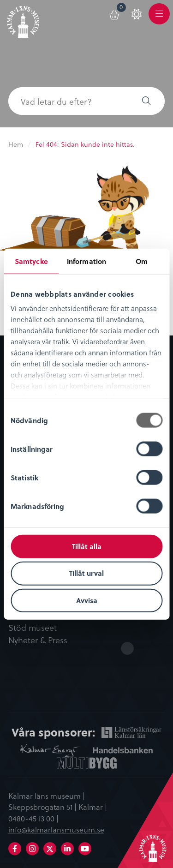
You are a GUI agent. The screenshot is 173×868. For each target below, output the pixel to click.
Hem (16, 144)
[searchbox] (68, 101)
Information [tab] (86, 261)
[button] (146, 101)
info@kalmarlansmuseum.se (56, 829)
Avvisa (87, 600)
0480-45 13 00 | (33, 818)
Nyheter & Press (38, 641)
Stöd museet (33, 628)
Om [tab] (142, 261)
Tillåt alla (87, 546)
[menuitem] (115, 13)
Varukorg (122, 9)
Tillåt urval (86, 573)
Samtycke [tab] (31, 261)
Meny (159, 19)
